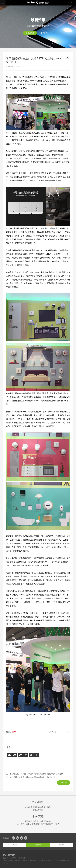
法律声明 (14, 858)
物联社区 (15, 845)
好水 (67, 732)
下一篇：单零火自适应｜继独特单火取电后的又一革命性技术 (31, 777)
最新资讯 (30, 33)
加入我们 (6, 858)
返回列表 (64, 783)
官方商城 (38, 845)
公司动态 (45, 33)
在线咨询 (61, 845)
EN (72, 3)
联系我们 (22, 858)
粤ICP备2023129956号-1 (46, 860)
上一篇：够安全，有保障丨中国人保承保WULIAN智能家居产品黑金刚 (34, 774)
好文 (55, 732)
